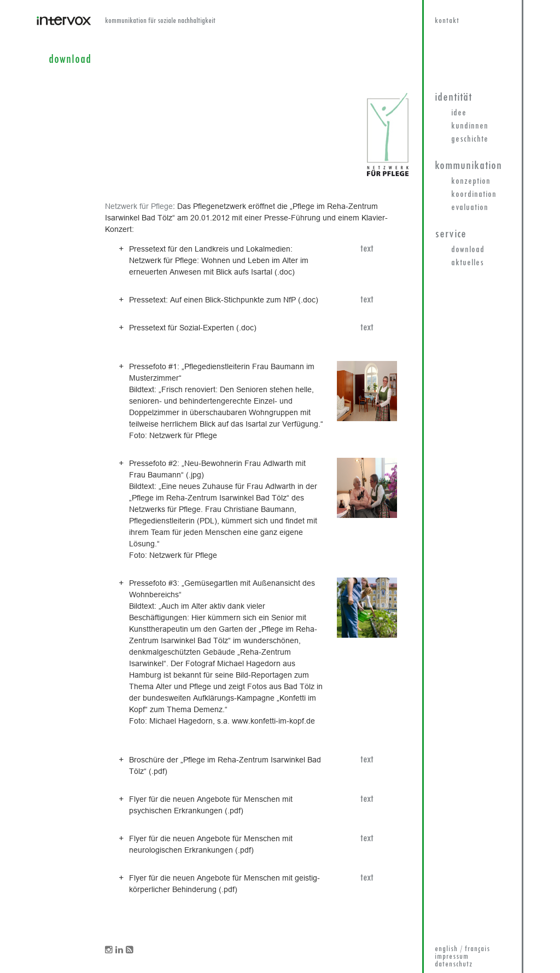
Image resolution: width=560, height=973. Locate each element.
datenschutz (454, 965)
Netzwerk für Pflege (139, 206)
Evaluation (470, 208)
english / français (462, 949)
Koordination (474, 195)
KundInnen (470, 126)
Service (451, 234)
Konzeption (471, 182)
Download (468, 250)
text (367, 249)
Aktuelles (468, 263)
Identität (453, 98)
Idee (459, 113)
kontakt (447, 21)
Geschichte (470, 139)
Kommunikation (468, 166)
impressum (452, 957)
